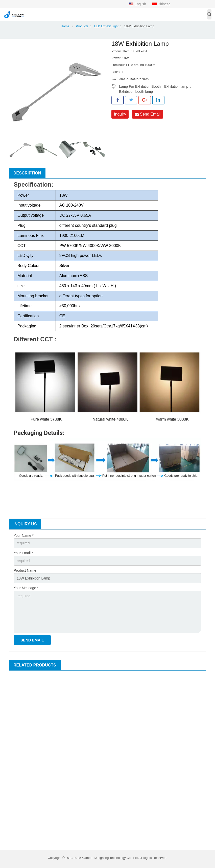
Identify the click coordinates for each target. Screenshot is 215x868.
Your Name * (24, 536)
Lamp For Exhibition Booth (140, 86)
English (137, 4)
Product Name (25, 570)
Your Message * (26, 588)
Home (65, 26)
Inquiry (120, 114)
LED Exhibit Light (106, 26)
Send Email (148, 114)
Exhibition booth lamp (136, 92)
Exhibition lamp (176, 86)
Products (82, 26)
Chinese (161, 4)
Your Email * (23, 553)
